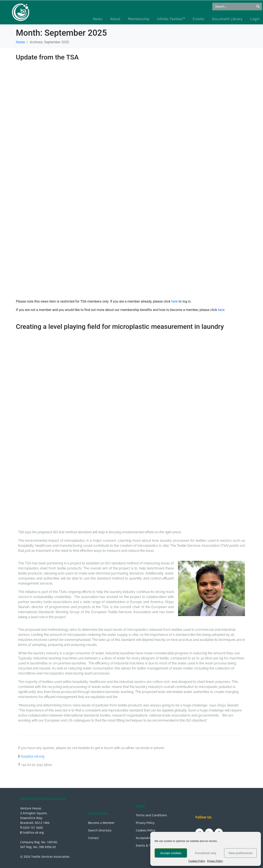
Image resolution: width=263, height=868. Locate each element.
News (98, 19)
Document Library (227, 19)
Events (199, 19)
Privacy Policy (215, 861)
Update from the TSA (47, 57)
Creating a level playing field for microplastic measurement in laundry (120, 327)
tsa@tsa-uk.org (33, 756)
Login (255, 19)
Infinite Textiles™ (171, 19)
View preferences (241, 853)
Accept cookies (171, 853)
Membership (139, 19)
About (115, 19)
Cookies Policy (197, 861)
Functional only (206, 853)
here (175, 301)
